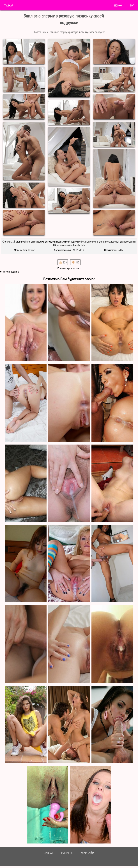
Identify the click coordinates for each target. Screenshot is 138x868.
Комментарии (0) (12, 272)
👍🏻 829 (63, 262)
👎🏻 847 (75, 262)
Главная (8, 5)
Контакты (67, 853)
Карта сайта (88, 853)
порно (118, 5)
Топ (132, 5)
